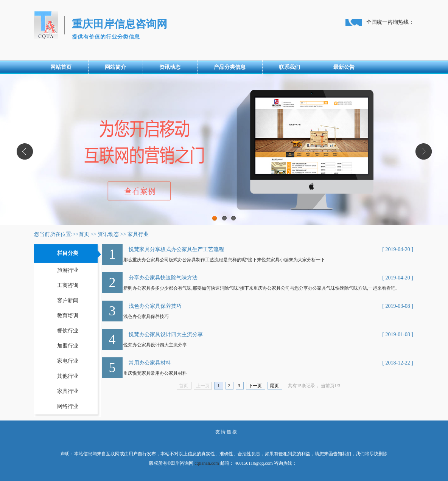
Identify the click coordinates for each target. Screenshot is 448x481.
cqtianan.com (207, 463)
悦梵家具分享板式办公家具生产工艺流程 (176, 249)
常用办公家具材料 (150, 363)
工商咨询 (68, 285)
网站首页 (61, 67)
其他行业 (68, 376)
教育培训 (68, 316)
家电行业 (68, 361)
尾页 (275, 386)
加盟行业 (68, 346)
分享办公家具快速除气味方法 (163, 278)
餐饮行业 (68, 331)
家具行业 (138, 234)
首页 (84, 234)
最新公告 (344, 67)
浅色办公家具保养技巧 (155, 306)
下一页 (256, 386)
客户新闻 (68, 300)
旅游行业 (68, 270)
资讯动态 (170, 67)
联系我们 (289, 67)
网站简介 (115, 67)
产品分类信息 (230, 67)
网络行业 (68, 406)
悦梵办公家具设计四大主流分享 (166, 334)
